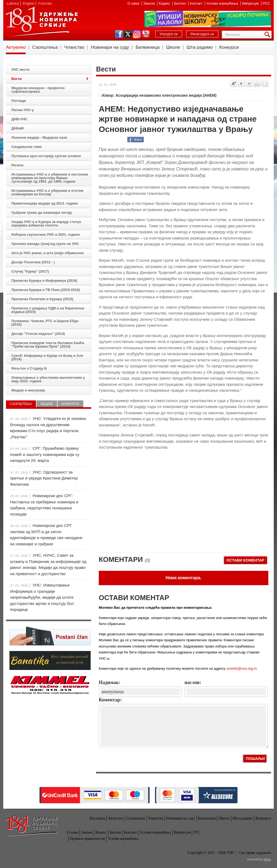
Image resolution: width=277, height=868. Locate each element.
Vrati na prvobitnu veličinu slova (241, 83)
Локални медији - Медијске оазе (39, 137)
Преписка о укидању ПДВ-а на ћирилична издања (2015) (48, 310)
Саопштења (45, 47)
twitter (128, 34)
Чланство (74, 47)
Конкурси (229, 47)
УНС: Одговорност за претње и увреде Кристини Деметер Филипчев (44, 478)
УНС (42, 22)
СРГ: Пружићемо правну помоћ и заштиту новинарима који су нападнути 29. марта (45, 454)
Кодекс (165, 3)
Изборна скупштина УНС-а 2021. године (46, 234)
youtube (146, 34)
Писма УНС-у (23, 110)
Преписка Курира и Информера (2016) (44, 281)
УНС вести (20, 69)
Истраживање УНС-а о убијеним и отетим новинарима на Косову (47, 192)
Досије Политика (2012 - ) (33, 262)
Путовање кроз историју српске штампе (46, 156)
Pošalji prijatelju (265, 83)
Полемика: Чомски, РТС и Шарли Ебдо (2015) (45, 323)
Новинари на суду (110, 47)
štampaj (257, 83)
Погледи (19, 101)
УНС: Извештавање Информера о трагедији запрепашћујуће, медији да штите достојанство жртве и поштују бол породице (42, 597)
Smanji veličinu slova (249, 83)
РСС (266, 3)
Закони (150, 3)
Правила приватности (87, 839)
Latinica (13, 3)
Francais (45, 3)
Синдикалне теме (27, 147)
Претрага (268, 35)
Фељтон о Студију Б (29, 368)
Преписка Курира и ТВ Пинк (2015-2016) (46, 290)
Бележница (148, 47)
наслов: (193, 682)
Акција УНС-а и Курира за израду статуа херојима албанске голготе (46, 224)
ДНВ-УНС (19, 119)
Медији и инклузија (28, 390)
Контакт (197, 3)
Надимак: (110, 682)
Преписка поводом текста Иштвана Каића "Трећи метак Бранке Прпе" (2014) (48, 345)
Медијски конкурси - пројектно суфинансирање (38, 90)
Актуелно (16, 47)
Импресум (251, 3)
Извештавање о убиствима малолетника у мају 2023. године (48, 379)
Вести (17, 79)
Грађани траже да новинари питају (42, 213)
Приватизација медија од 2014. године (45, 203)
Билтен (180, 3)
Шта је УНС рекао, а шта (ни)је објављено (48, 253)
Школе (173, 47)
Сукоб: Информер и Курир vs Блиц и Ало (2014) (47, 357)
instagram (137, 34)
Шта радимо (200, 47)
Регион (17, 165)
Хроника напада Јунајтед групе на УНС (45, 244)
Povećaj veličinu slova (233, 83)
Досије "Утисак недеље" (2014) (38, 334)
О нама (134, 3)
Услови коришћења (223, 3)
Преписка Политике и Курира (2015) (42, 299)
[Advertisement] (139, 509)
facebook (119, 34)
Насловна (97, 818)
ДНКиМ (17, 128)
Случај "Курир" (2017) (30, 271)
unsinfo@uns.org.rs (242, 668)
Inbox (267, 859)
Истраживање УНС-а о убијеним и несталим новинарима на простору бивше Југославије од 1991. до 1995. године (50, 178)
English (29, 3)
